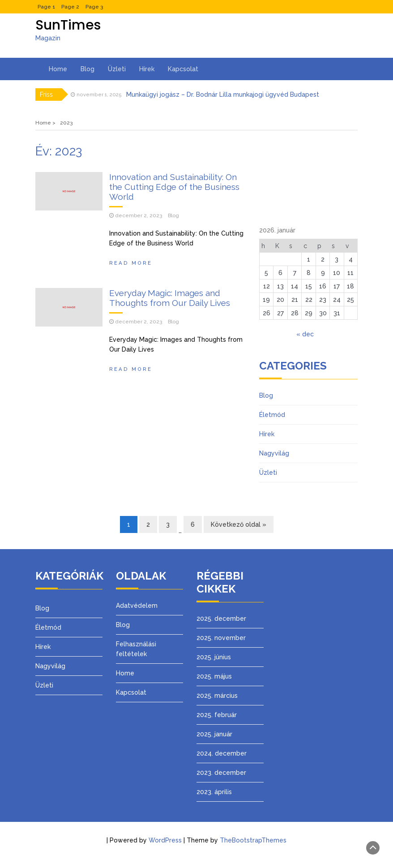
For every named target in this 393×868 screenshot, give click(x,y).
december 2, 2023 (139, 215)
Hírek (147, 69)
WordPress (165, 840)
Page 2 (70, 7)
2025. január (214, 734)
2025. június (214, 657)
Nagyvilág (274, 453)
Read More (131, 263)
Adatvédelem (137, 606)
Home (58, 69)
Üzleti (117, 69)
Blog (88, 69)
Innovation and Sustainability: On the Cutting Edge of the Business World (174, 187)
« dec (305, 334)
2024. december (222, 753)
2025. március (217, 696)
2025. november (221, 638)
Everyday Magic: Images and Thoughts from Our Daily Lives (170, 298)
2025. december (221, 619)
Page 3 (94, 7)
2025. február (217, 715)
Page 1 (46, 7)
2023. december (221, 773)
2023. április (214, 792)
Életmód (272, 415)
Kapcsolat (183, 69)
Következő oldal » (239, 524)
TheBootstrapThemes (253, 840)
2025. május (214, 676)
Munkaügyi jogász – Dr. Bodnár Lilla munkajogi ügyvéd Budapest (223, 95)
